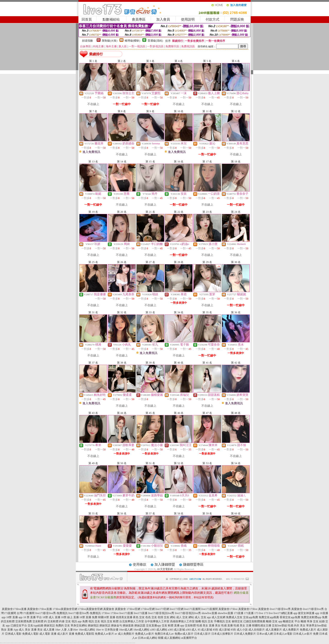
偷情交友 (237, 621)
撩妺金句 (117, 625)
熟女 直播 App (10, 630)
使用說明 (188, 19)
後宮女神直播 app (308, 613)
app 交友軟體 (188, 625)
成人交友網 (218, 617)
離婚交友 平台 (291, 621)
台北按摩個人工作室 (132, 621)
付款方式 (212, 19)
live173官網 (162, 609)
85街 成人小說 (239, 630)
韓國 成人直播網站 (169, 638)
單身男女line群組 (316, 625)
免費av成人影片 (184, 634)
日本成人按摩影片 (222, 634)
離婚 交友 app (274, 621)
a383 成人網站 (159, 630)
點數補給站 (111, 19)
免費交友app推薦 (269, 617)
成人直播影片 (274, 630)
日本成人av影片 (303, 634)
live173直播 (126, 613)
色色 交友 (151, 617)
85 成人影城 (205, 630)
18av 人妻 (61, 630)
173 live (259, 613)
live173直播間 (192, 609)
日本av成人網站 (147, 638)
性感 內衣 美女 (297, 625)
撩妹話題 (140, 625)
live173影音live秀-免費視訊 (51, 613)
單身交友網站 (79, 625)
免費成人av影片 (104, 634)
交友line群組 (279, 625)
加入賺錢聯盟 (165, 564)
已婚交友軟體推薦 (254, 621)
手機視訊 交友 (222, 621)
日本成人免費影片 (245, 634)
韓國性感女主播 (262, 625)
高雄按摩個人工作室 (182, 621)
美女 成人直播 (46, 630)
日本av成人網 (265, 634)
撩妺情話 (93, 625)
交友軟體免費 (24, 621)
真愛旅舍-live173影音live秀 (274, 609)
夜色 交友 (139, 617)
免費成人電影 (30, 634)
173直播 (239, 613)
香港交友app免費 (290, 617)
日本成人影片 (202, 634)
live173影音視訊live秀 (161, 613)
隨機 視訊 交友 (204, 621)
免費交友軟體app (311, 617)
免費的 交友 (63, 625)
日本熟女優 (111, 630)
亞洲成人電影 (13, 634)
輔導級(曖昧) (133, 41)
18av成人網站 (87, 630)
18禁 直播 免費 (88, 617)
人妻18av (73, 630)
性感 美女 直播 (205, 625)
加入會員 (163, 19)
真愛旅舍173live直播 (14, 609)
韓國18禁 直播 (107, 617)
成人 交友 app (203, 617)
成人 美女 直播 (28, 630)
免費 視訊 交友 (91, 621)
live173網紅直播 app (285, 613)
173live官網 (133, 609)
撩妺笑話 (49, 625)
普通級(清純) (155, 41)
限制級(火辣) (110, 41)
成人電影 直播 (48, 634)
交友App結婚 (36, 625)
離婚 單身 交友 (310, 621)
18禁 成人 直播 (51, 617)
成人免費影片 (291, 630)
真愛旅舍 (109, 609)
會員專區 (139, 19)
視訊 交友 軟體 (110, 621)
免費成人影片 (308, 630)
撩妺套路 (128, 625)
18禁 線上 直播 (70, 617)
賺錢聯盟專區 (193, 564)
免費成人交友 (234, 617)
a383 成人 (191, 630)
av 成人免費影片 (125, 634)
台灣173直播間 (26, 613)
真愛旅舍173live (228, 609)
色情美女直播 (124, 617)
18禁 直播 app (14, 617)
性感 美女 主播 (242, 625)
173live (106, 613)
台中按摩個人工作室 (157, 621)
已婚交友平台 (19, 625)
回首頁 (87, 19)
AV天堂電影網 (165, 569)
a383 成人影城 (176, 630)
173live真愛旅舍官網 (65, 609)
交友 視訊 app (73, 621)
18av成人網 (126, 630)
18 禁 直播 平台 (33, 617)
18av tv (100, 630)
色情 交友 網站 (167, 617)
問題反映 (237, 19)
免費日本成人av (164, 634)
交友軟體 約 (40, 621)
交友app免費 (251, 617)
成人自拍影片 (257, 630)
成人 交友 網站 (185, 617)
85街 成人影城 (221, 630)
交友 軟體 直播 (171, 625)
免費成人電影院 (85, 634)
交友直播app (153, 625)
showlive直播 (209, 613)
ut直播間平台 (189, 638)
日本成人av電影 (283, 634)
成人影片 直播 (66, 634)
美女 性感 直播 (224, 625)
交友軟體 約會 (56, 621)
